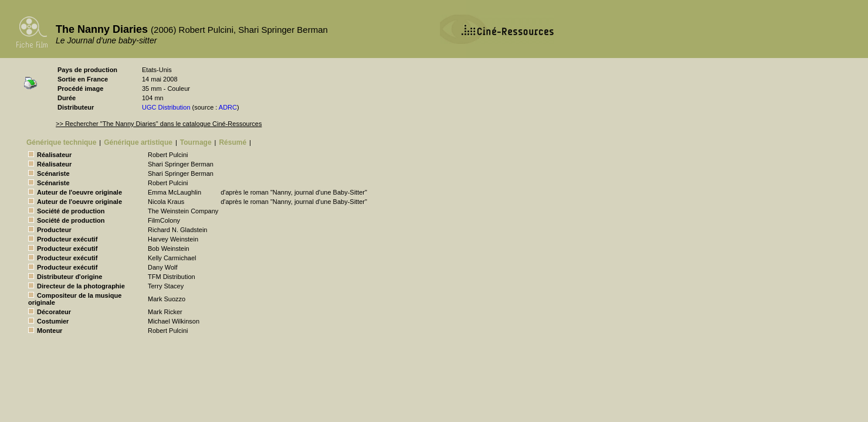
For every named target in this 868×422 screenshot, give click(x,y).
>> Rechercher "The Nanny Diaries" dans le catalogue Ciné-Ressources (159, 124)
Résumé (233, 142)
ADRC (228, 107)
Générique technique (61, 142)
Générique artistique (138, 142)
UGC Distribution (166, 107)
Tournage (196, 142)
